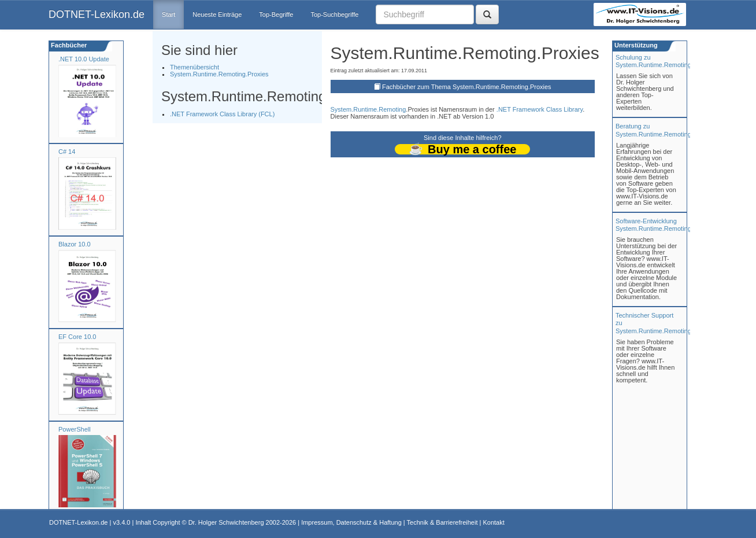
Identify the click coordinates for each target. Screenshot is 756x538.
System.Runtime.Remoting (368, 109)
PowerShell (75, 429)
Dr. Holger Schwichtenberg (226, 522)
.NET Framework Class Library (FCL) (222, 114)
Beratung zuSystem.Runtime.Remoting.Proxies (665, 130)
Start (168, 14)
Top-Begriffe (276, 14)
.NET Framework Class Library (540, 109)
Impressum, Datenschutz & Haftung (351, 522)
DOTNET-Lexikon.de (97, 14)
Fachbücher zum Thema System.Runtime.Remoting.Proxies (467, 87)
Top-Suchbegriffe (334, 14)
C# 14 (67, 152)
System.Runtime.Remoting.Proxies (219, 74)
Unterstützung (635, 45)
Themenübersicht (194, 67)
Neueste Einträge (217, 14)
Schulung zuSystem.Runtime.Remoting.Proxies (665, 61)
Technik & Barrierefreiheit (442, 522)
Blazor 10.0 (75, 244)
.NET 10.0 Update (84, 59)
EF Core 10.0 (77, 337)
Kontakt (493, 522)
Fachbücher (68, 45)
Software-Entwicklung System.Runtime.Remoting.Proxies (665, 225)
